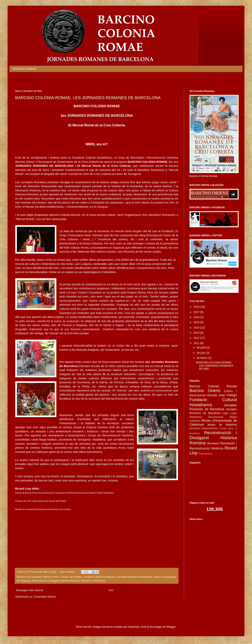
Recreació (86, 581)
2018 (197, 307)
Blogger (171, 627)
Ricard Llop (99, 581)
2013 (197, 333)
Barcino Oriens (51, 577)
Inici (111, 590)
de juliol (202, 347)
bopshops (134, 627)
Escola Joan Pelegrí (71, 577)
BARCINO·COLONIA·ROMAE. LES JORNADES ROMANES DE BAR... (215, 366)
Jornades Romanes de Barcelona (134, 577)
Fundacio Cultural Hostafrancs (99, 577)
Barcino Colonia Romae (213, 386)
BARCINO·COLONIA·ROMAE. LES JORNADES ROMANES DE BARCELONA (88, 98)
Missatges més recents (30, 590)
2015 (197, 322)
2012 (197, 338)
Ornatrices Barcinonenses (204, 428)
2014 (197, 328)
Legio (225, 413)
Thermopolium (206, 454)
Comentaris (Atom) (44, 597)
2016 (197, 317)
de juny (201, 353)
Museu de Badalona (222, 425)
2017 (197, 312)
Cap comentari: (68, 572)
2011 (197, 343)
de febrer (202, 358)
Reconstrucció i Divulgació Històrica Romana (56, 581)
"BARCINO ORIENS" (25, 69)
